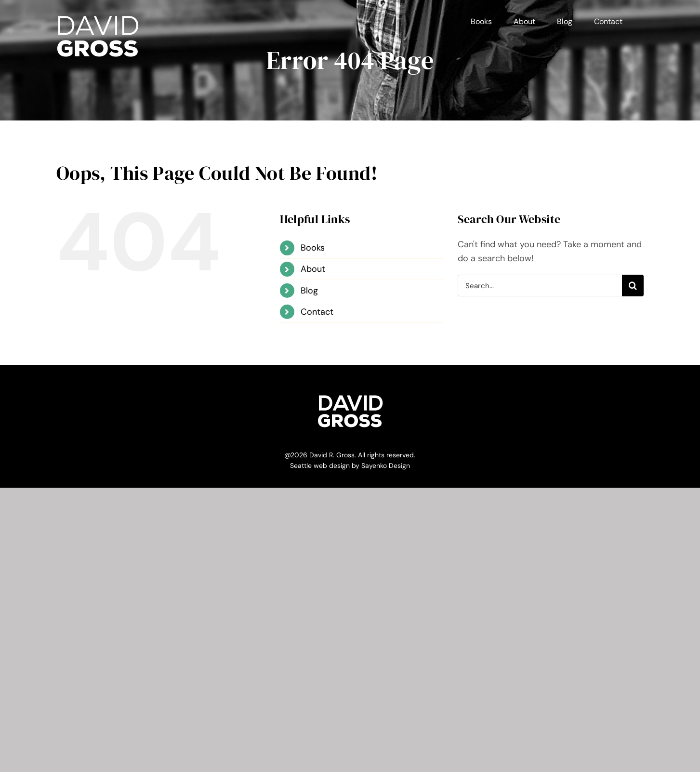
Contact (317, 312)
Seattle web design (320, 466)
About (313, 269)
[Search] (633, 286)
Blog (309, 291)
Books (313, 248)
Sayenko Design (386, 466)
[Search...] (540, 286)
